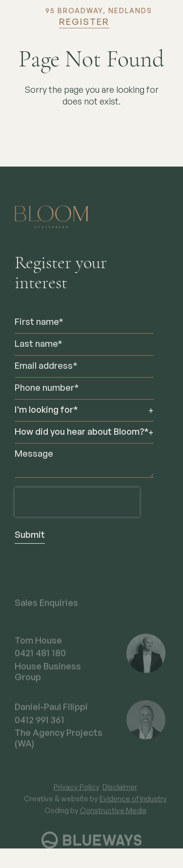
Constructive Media (113, 817)
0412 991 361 (40, 727)
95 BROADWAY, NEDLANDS (99, 11)
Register (84, 22)
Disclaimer (120, 794)
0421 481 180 (40, 660)
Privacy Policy (77, 794)
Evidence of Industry (133, 805)
